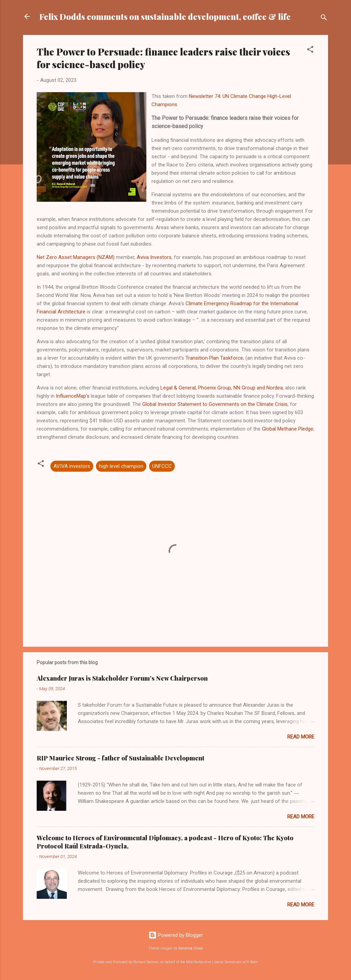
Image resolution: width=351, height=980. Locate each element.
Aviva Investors (154, 257)
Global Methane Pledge (288, 429)
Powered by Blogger (176, 935)
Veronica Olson (191, 948)
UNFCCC (162, 466)
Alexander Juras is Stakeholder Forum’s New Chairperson (122, 678)
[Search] (324, 19)
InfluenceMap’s (73, 396)
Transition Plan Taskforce (214, 358)
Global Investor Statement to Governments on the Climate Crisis (215, 404)
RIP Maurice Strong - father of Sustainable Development (120, 758)
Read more (301, 737)
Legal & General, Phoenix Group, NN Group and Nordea (222, 388)
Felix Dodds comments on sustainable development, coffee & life (165, 16)
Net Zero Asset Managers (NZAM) (76, 257)
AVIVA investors (72, 466)
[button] (310, 51)
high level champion (121, 466)
